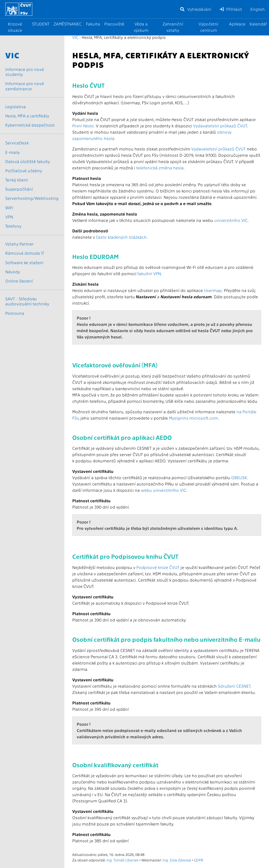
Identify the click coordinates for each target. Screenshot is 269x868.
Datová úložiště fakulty (28, 161)
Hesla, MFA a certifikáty (27, 116)
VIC (75, 37)
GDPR (198, 860)
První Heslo (83, 126)
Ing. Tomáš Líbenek (122, 860)
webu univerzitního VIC (164, 490)
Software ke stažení (24, 262)
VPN (9, 217)
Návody (13, 272)
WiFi (9, 208)
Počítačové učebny (24, 171)
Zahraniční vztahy (173, 27)
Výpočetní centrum (208, 27)
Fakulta (93, 24)
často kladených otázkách (121, 237)
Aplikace (237, 24)
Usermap (213, 290)
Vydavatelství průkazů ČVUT (220, 126)
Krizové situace (15, 27)
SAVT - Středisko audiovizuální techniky (27, 301)
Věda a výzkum (141, 27)
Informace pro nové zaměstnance (25, 86)
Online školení (19, 281)
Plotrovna (15, 313)
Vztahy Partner (19, 244)
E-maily (12, 152)
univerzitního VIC (231, 220)
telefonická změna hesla (160, 168)
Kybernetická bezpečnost (30, 125)
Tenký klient (17, 180)
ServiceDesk (17, 143)
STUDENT (41, 24)
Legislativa (15, 106)
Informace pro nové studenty (25, 72)
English (258, 9)
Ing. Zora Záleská (177, 860)
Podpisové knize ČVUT (158, 567)
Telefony (13, 226)
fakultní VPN (149, 273)
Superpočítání (19, 189)
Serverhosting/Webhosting (32, 198)
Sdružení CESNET (234, 686)
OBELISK (239, 477)
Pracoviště (114, 24)
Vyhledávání (195, 9)
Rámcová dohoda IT (25, 253)
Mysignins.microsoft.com (193, 418)
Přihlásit (231, 9)
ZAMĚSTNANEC (68, 24)
